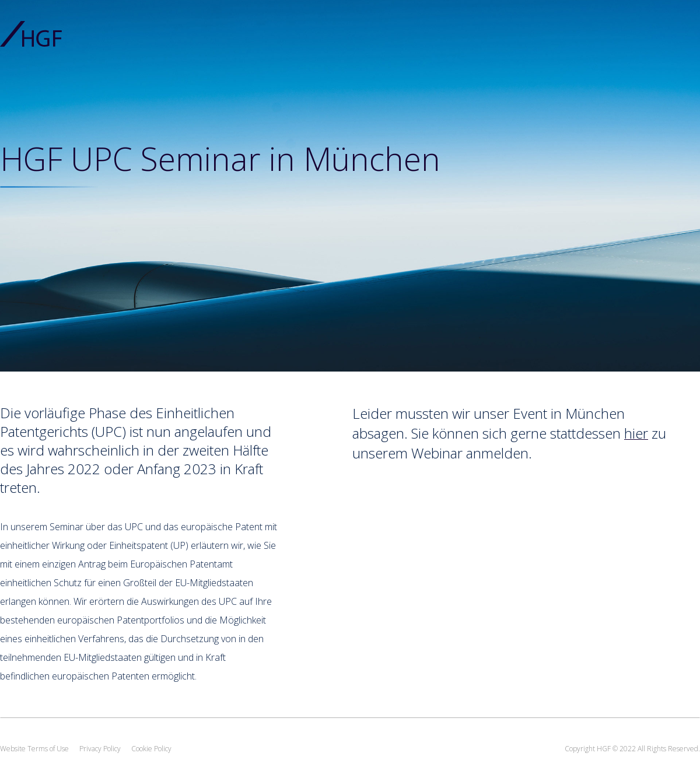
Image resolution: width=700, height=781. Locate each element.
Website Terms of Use (34, 749)
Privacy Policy (100, 749)
